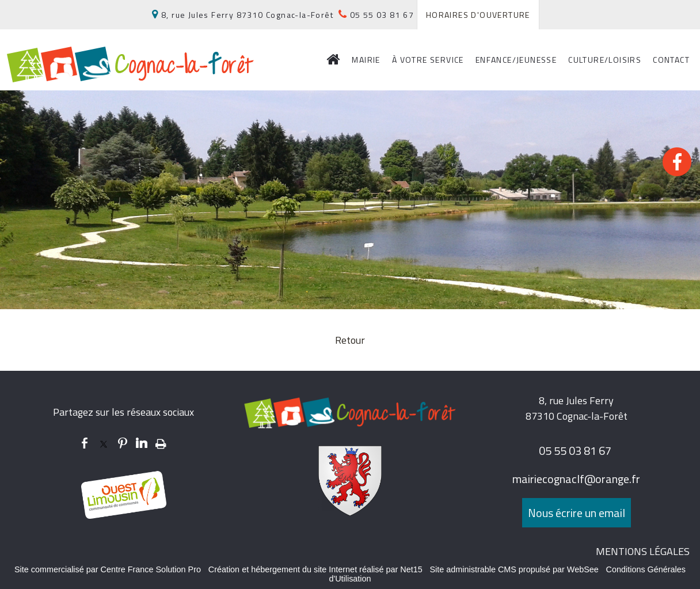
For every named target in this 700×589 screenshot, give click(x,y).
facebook (85, 443)
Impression (161, 442)
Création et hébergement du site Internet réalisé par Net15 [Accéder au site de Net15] (315, 569)
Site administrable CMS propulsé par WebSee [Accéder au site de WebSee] (514, 569)
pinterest (123, 443)
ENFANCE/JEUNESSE (516, 60)
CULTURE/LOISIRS (605, 60)
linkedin (142, 443)
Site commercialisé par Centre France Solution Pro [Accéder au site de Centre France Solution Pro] (108, 569)
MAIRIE (366, 60)
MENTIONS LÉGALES (643, 551)
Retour (350, 340)
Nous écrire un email (577, 513)
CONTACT (671, 60)
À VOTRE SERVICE (428, 60)
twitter (104, 443)
